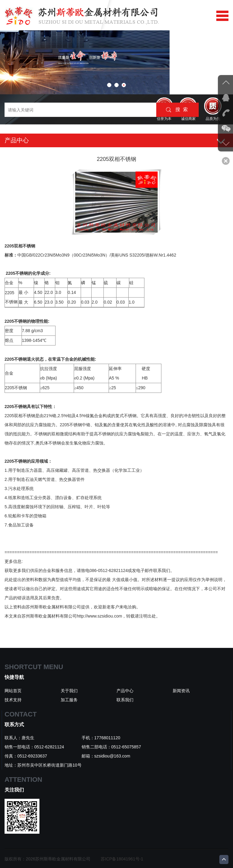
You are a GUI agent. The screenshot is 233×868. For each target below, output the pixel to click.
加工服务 (69, 700)
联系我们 (125, 700)
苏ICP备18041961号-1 (122, 859)
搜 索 (177, 110)
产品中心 (125, 691)
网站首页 (13, 691)
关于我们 (69, 691)
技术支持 (13, 700)
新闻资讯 (181, 691)
